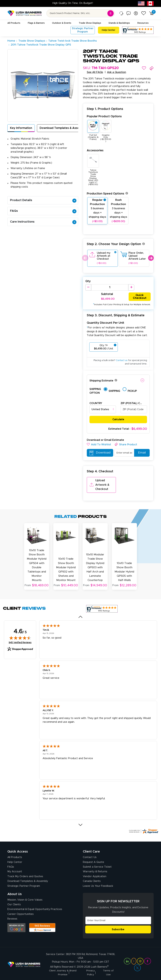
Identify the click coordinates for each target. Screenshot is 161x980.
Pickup (132, 391)
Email (141, 453)
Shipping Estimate (101, 381)
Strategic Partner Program (24, 885)
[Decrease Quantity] (88, 287)
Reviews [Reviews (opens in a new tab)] (12, 918)
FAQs (43, 211)
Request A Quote (93, 861)
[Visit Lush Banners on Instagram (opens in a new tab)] (140, 960)
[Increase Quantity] (131, 287)
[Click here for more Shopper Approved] (144, 830)
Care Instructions (43, 222)
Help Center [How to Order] (15, 861)
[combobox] (103, 410)
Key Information (21, 128)
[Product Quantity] (110, 287)
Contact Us (90, 856)
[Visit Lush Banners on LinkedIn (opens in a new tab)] (127, 960)
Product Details (43, 200)
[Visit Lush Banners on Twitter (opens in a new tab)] (137, 966)
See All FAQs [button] (95, 72)
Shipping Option (95, 391)
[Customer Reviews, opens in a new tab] (138, 30)
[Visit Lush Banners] (24, 963)
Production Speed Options (107, 194)
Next (151, 258)
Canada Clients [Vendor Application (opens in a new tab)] (92, 880)
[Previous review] (81, 616)
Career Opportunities (21, 913)
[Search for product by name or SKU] (81, 13)
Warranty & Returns (95, 870)
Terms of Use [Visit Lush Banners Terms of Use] (108, 971)
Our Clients (14, 903)
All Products (15, 856)
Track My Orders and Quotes (25, 875)
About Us (15, 893)
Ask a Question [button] (117, 72)
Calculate (118, 420)
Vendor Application (95, 875)
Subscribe (118, 928)
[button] (144, 68)
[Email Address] (118, 919)
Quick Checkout (140, 297)
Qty (88, 281)
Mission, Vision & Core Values (25, 898)
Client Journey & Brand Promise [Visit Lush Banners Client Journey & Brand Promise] (63, 971)
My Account (15, 870)
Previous (85, 258)
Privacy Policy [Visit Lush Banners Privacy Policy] (90, 971)
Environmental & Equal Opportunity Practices (35, 908)
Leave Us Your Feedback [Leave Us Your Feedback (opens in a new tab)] (98, 885)
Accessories (95, 150)
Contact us (122, 361)
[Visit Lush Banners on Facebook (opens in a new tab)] (147, 960)
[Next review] (81, 823)
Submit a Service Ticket (97, 866)
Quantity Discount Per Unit (105, 323)
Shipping (114, 391)
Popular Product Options (104, 116)
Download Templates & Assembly (63, 128)
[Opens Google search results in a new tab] (16, 926)
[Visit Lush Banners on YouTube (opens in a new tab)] (134, 960)
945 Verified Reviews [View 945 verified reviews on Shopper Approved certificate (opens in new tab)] (20, 641)
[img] (20, 637)
